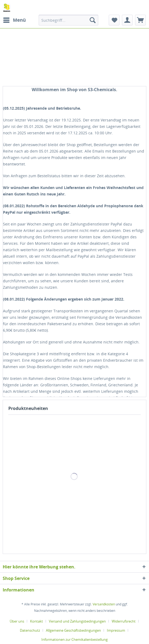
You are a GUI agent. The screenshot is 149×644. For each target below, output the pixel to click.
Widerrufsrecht (124, 621)
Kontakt (37, 621)
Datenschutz (30, 630)
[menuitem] (14, 20)
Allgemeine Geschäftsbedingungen (73, 630)
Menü (14, 19)
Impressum (116, 630)
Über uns (17, 621)
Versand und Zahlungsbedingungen (77, 621)
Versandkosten (104, 604)
